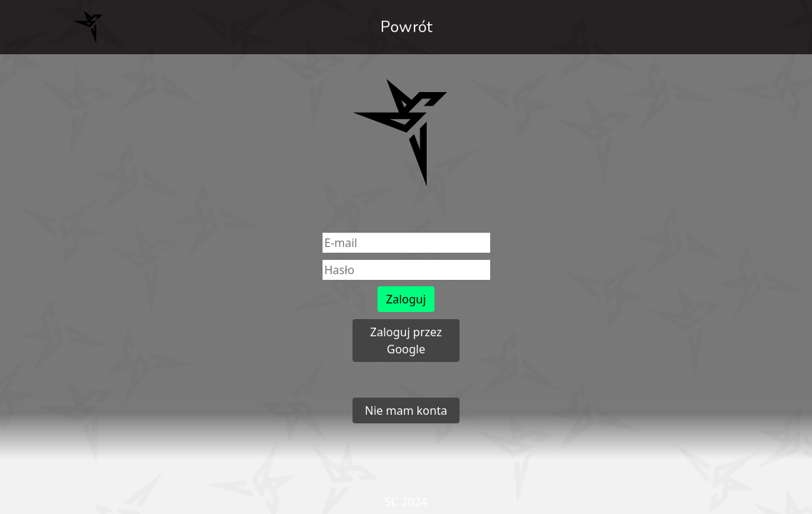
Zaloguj (406, 299)
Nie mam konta (406, 410)
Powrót (406, 27)
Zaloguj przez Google (406, 341)
